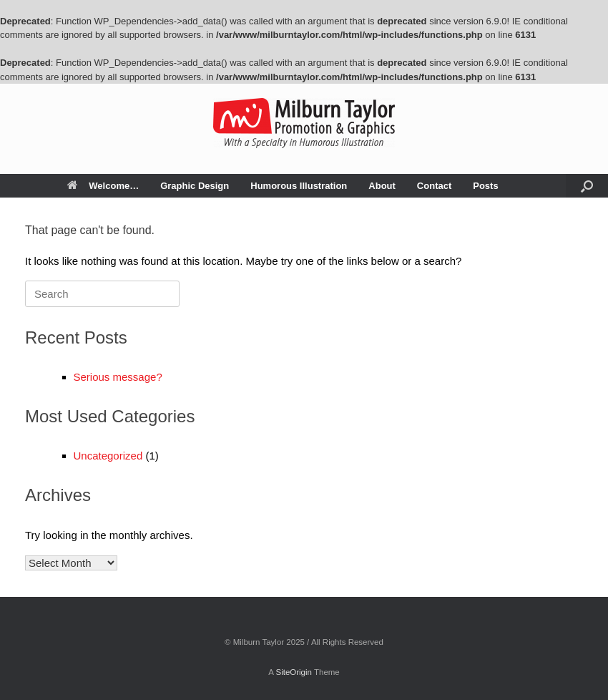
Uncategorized (108, 456)
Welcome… (103, 186)
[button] (587, 186)
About (382, 186)
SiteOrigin (294, 672)
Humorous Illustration (299, 186)
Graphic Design (195, 186)
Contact (434, 186)
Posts (485, 186)
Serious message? (118, 377)
